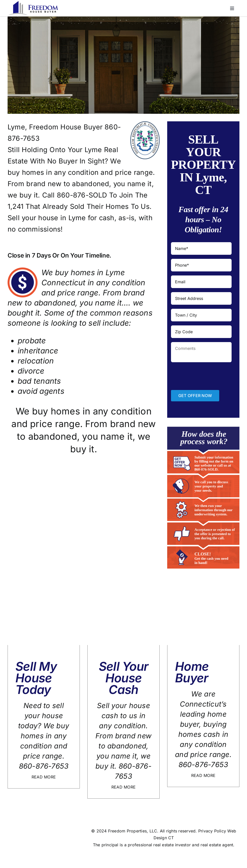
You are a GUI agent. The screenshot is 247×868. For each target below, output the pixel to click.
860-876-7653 (44, 766)
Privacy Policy (212, 831)
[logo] (33, 3)
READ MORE (44, 777)
